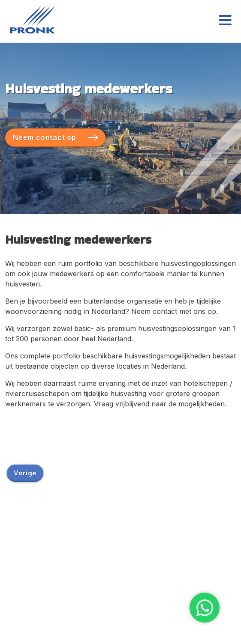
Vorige (25, 473)
